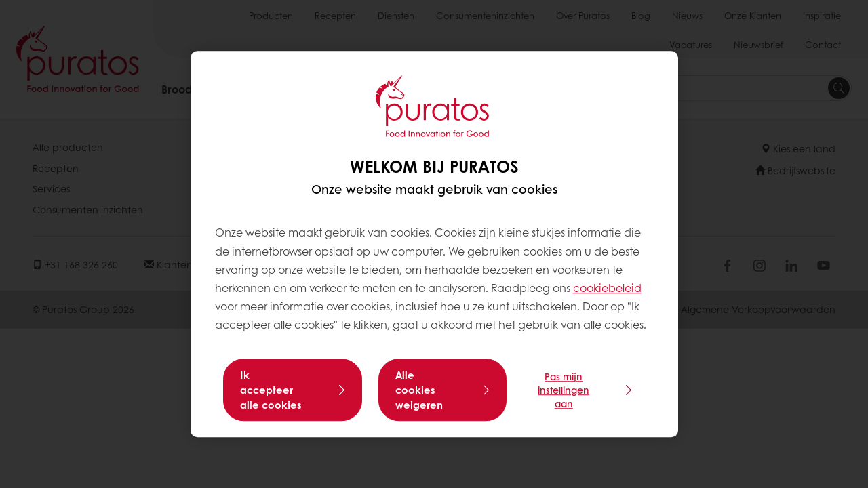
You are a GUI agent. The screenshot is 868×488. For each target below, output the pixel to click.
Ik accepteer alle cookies (271, 390)
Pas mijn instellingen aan (564, 390)
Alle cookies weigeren (419, 390)
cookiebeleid (607, 288)
